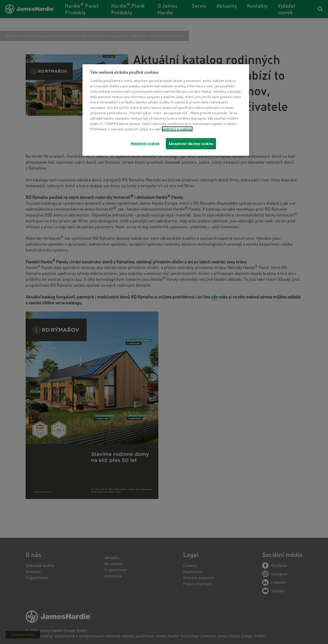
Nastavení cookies (145, 143)
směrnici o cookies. (177, 129)
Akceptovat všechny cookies (191, 144)
